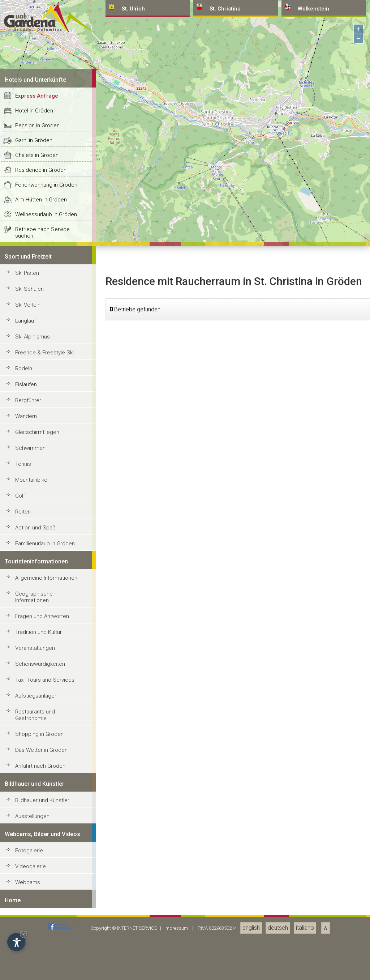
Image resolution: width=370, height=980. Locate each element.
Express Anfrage (37, 634)
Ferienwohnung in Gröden (46, 723)
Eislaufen (26, 923)
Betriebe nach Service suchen (42, 771)
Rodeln (24, 907)
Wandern (26, 954)
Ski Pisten (27, 811)
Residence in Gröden (41, 708)
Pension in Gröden (37, 664)
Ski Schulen (29, 827)
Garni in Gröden (34, 678)
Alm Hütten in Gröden (41, 738)
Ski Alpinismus (33, 875)
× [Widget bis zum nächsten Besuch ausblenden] (23, 934)
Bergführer (28, 938)
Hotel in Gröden (34, 649)
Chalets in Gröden (37, 693)
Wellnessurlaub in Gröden (46, 753)
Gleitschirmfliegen (37, 970)
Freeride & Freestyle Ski (44, 891)
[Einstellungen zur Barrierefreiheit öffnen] (16, 942)
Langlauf (25, 859)
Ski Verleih (28, 843)
